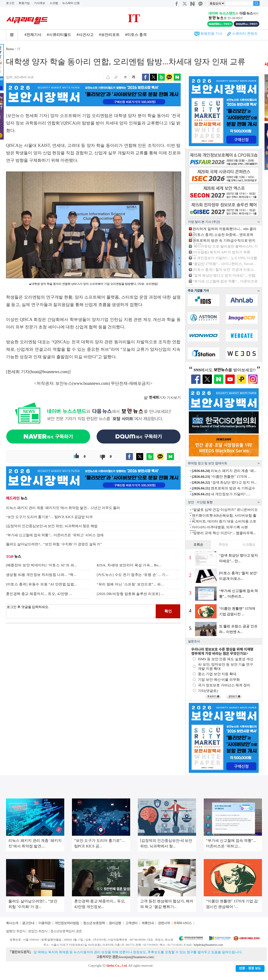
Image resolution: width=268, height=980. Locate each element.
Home (10, 49)
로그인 (10, 3)
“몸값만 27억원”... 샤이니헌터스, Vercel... (224, 264)
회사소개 (12, 923)
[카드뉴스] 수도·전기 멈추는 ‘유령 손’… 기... (133, 575)
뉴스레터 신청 (71, 3)
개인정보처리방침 (67, 923)
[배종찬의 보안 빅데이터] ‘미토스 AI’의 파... (42, 565)
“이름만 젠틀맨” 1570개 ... (221, 477)
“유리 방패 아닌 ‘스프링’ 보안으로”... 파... (130, 584)
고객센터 (131, 923)
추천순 (224, 545)
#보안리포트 (109, 35)
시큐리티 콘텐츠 (245, 34)
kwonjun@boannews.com (136, 957)
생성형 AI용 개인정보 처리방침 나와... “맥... (41, 575)
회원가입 (24, 3)
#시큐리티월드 (59, 35)
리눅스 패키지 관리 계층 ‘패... (224, 471)
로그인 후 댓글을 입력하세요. (81, 611)
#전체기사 (33, 35)
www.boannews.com (91, 383)
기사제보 (40, 3)
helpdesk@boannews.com (208, 945)
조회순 (198, 545)
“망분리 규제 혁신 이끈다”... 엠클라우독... (224, 533)
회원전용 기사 (211, 34)
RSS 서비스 (184, 923)
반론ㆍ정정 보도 (250, 968)
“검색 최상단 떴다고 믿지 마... (224, 482)
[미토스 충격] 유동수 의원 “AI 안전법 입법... (42, 584)
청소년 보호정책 (94, 923)
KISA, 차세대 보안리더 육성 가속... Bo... (129, 565)
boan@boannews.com (49, 372)
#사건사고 (85, 35)
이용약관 (44, 923)
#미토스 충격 (136, 35)
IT (134, 18)
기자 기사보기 (162, 398)
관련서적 (164, 923)
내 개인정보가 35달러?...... (221, 494)
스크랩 (54, 3)
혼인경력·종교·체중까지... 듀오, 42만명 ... (39, 594)
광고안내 (28, 923)
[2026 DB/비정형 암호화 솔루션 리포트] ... (131, 594)
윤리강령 (115, 923)
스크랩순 (249, 545)
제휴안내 (148, 923)
